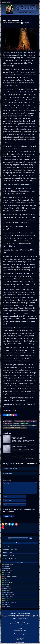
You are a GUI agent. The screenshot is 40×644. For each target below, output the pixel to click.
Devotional (6, 574)
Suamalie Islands (8, 598)
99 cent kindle (7, 568)
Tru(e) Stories (7, 604)
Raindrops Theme (20, 642)
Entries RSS (19, 640)
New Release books (8, 592)
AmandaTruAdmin (21, 437)
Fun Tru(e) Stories (8, 582)
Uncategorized (7, 606)
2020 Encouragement (9, 564)
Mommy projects (8, 588)
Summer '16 (7, 600)
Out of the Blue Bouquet (9, 594)
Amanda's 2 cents (8, 570)
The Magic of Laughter (7, 552)
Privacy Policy (27, 624)
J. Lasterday (7, 586)
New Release (7, 590)
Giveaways (6, 584)
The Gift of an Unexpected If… (9, 556)
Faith (5, 578)
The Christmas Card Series (10, 602)
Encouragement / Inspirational (10, 576)
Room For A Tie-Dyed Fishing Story (10, 559)
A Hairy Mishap (6, 546)
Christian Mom (7, 572)
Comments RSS (19, 641)
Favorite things (7, 580)
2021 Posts (6, 566)
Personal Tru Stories (8, 596)
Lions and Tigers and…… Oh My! (10, 549)
